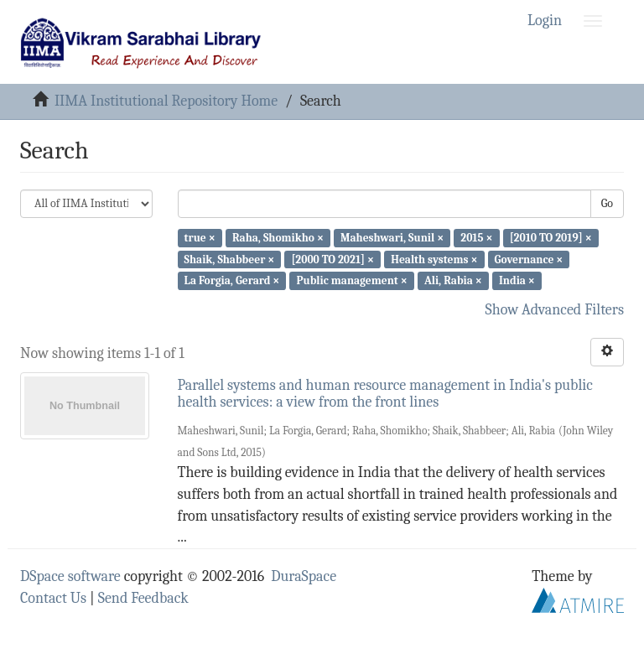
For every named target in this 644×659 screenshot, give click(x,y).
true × (200, 238)
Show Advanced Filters (555, 310)
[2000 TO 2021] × (332, 259)
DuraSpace (304, 576)
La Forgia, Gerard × (232, 280)
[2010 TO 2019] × (551, 238)
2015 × (476, 238)
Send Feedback (143, 598)
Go (607, 203)
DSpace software (70, 576)
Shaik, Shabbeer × (230, 259)
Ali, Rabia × (453, 280)
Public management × (351, 280)
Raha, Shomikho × (278, 238)
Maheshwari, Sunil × (392, 238)
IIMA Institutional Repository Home (166, 101)
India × (517, 280)
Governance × (529, 259)
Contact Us (53, 598)
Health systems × (434, 259)
